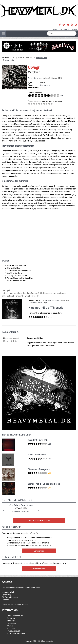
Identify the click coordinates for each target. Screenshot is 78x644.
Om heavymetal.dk (15, 616)
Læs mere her (39, 569)
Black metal (45, 85)
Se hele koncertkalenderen (39, 521)
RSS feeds (11, 628)
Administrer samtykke (16, 633)
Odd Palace (15, 505)
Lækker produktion (35, 338)
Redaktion (11, 618)
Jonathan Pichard (42, 58)
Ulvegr (34, 67)
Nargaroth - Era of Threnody (46, 308)
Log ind (55, 29)
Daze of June (27, 505)
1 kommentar (9, 60)
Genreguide (12, 623)
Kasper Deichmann (53, 301)
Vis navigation (2, 32)
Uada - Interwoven (37, 455)
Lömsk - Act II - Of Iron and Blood (44, 484)
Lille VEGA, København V (21, 511)
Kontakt (75, 29)
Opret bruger (65, 29)
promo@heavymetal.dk (18, 604)
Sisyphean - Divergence (39, 469)
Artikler (10, 626)
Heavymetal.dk (39, 11)
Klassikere (11, 621)
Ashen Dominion (35, 78)
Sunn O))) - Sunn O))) (38, 440)
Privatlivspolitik (14, 631)
